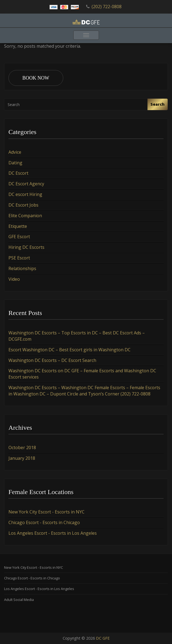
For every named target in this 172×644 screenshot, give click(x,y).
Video (14, 279)
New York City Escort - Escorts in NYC (46, 512)
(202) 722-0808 (107, 7)
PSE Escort (19, 258)
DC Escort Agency (26, 184)
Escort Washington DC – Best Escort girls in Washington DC (70, 350)
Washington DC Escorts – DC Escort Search (52, 360)
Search (158, 104)
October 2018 (22, 448)
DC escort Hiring (25, 194)
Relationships (22, 268)
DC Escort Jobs (23, 205)
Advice (15, 152)
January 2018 (22, 458)
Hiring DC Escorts (26, 247)
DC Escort (18, 173)
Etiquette (18, 226)
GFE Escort (19, 237)
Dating (15, 163)
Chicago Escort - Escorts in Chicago (44, 522)
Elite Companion (25, 216)
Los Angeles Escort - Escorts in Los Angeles (53, 533)
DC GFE (103, 638)
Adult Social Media (19, 600)
